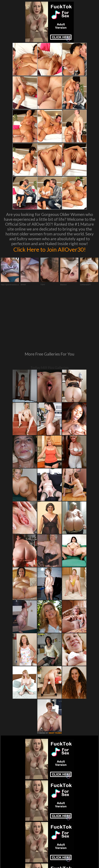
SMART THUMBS (55, 681)
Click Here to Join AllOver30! (49, 249)
